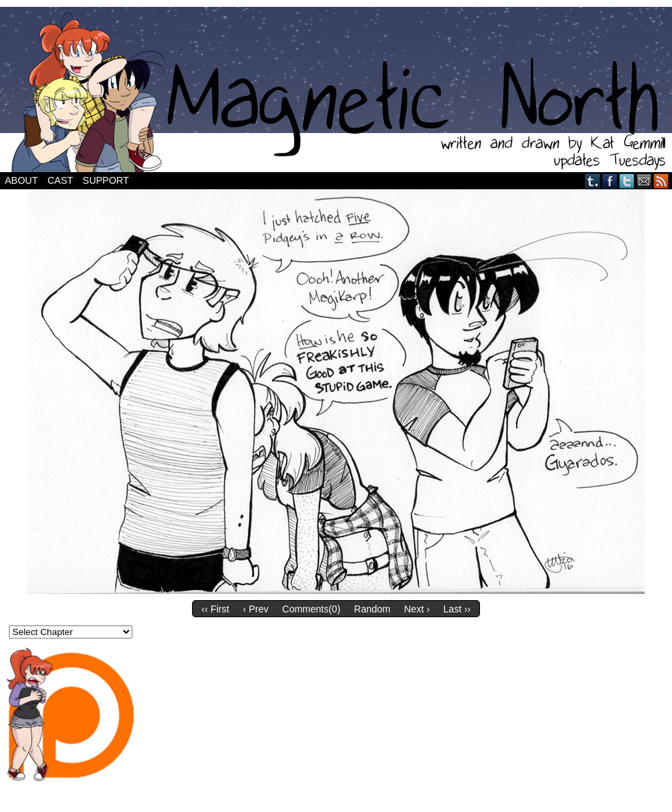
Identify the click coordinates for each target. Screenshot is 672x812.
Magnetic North (336, 89)
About (21, 180)
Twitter (627, 181)
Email (644, 181)
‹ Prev (255, 609)
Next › (417, 609)
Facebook (610, 181)
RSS (661, 181)
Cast (60, 180)
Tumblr (593, 181)
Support (106, 180)
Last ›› (457, 609)
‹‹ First (215, 609)
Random (372, 609)
